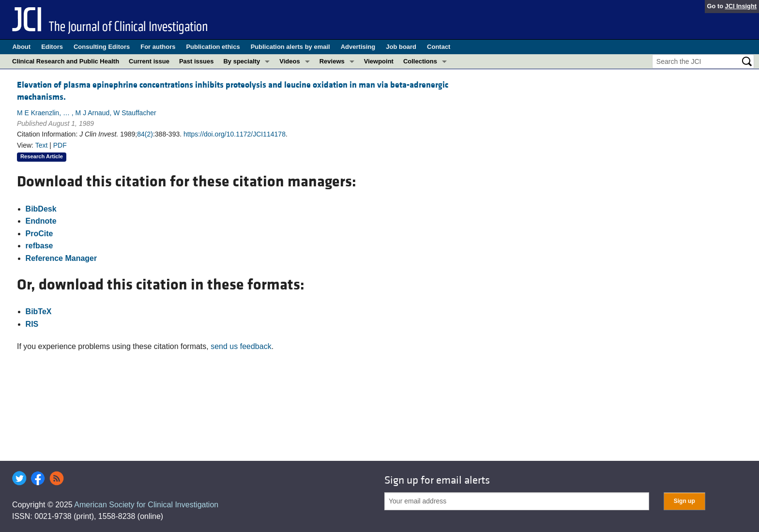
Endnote (41, 221)
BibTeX (39, 312)
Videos (289, 61)
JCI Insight (741, 6)
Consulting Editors (102, 47)
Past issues (197, 61)
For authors (158, 47)
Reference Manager (61, 258)
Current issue (149, 61)
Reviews (332, 61)
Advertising (358, 47)
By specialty (242, 61)
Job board (401, 47)
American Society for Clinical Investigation (146, 505)
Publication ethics (213, 47)
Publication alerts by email (290, 47)
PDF (60, 145)
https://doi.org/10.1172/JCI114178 (235, 134)
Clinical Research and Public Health (66, 61)
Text (42, 145)
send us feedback (241, 346)
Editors (52, 47)
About (22, 47)
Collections (420, 61)
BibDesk (41, 209)
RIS (32, 324)
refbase (39, 246)
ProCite (39, 234)
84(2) (145, 134)
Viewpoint (379, 61)
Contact (439, 47)
